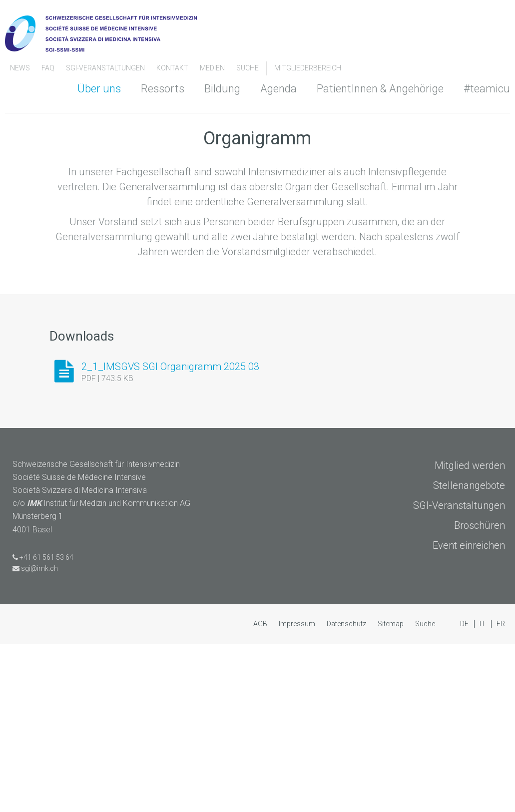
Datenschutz (347, 792)
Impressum (298, 792)
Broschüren (480, 694)
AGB (261, 792)
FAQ (49, 68)
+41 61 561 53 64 (46, 725)
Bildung (222, 89)
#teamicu (487, 89)
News (21, 68)
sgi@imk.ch (39, 736)
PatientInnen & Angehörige (380, 89)
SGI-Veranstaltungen (106, 68)
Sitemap (391, 792)
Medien (213, 68)
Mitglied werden (470, 634)
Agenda (278, 89)
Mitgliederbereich (308, 68)
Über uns (99, 89)
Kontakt (173, 68)
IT (483, 792)
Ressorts (163, 89)
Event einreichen (469, 714)
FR (501, 792)
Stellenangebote (469, 654)
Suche (248, 68)
